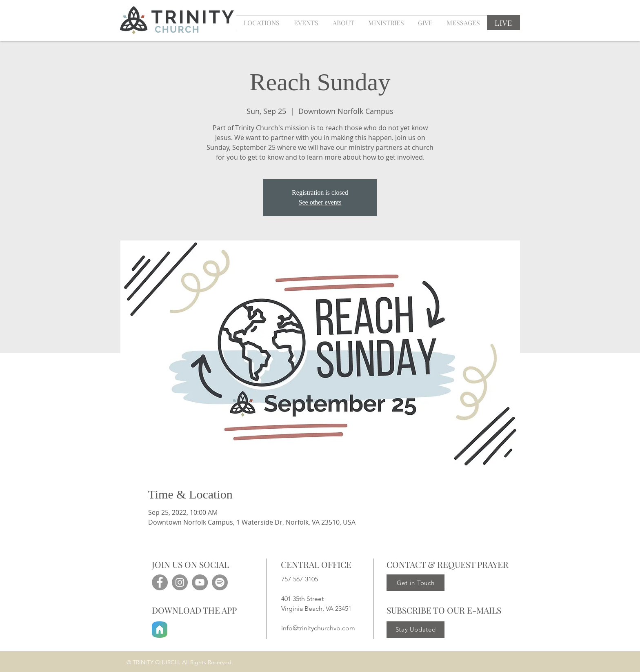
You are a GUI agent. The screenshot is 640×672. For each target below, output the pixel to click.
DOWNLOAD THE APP (194, 610)
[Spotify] (220, 582)
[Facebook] (160, 582)
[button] (306, 23)
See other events (320, 202)
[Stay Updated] (416, 630)
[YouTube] (200, 582)
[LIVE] (503, 23)
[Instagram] (180, 582)
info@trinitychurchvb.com (318, 628)
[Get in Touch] (416, 583)
